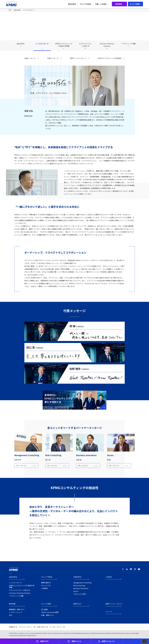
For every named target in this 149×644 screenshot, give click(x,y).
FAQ (10, 615)
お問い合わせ (41, 627)
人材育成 (44, 588)
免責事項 (12, 627)
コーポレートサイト (56, 627)
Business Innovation (81, 588)
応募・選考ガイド (48, 615)
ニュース (109, 612)
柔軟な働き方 (46, 583)
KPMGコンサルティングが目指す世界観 (64, 45)
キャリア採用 (46, 604)
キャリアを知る (47, 577)
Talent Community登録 (50, 612)
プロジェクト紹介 (80, 594)
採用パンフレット (108, 641)
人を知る (109, 577)
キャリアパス (46, 585)
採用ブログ (44, 641)
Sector (76, 591)
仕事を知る (77, 577)
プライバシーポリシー (26, 627)
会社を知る (17, 10)
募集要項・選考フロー (17, 609)
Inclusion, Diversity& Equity (107, 45)
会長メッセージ (30, 58)
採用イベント (77, 641)
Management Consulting (82, 583)
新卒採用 (12, 604)
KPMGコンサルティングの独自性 (110, 58)
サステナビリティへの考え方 (85, 45)
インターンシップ (15, 612)
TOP (10, 10)
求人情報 (44, 609)
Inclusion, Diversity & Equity (20, 593)
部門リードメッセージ (78, 58)
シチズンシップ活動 (128, 44)
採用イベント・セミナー (114, 604)
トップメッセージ (29, 10)
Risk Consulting (79, 585)
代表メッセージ (53, 58)
